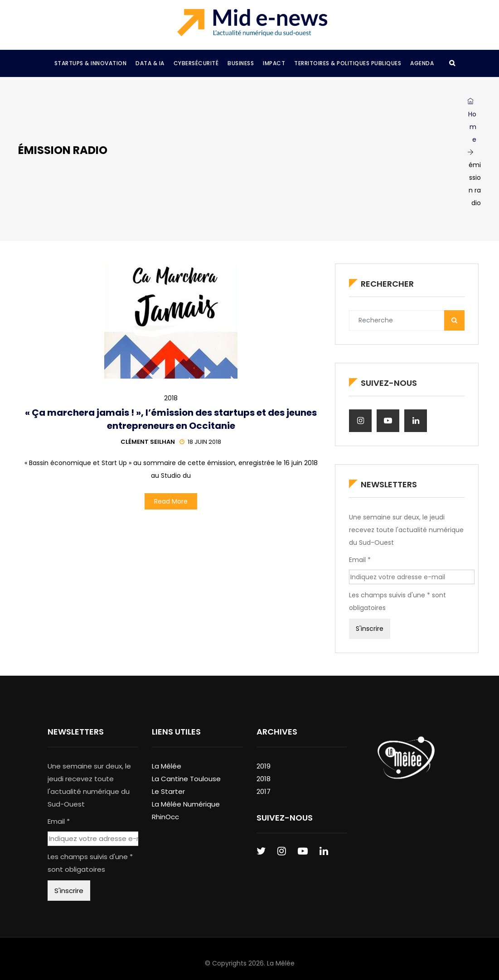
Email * (360, 560)
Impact (274, 63)
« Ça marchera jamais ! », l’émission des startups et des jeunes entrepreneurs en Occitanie (171, 419)
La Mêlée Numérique (186, 804)
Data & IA (150, 63)
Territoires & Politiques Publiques (348, 63)
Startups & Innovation (91, 63)
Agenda (422, 63)
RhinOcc (165, 817)
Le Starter (168, 791)
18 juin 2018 (200, 442)
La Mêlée (167, 766)
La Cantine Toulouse (186, 779)
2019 (264, 766)
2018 (171, 398)
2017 (264, 791)
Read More (171, 501)
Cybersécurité (196, 63)
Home (472, 121)
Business (241, 63)
